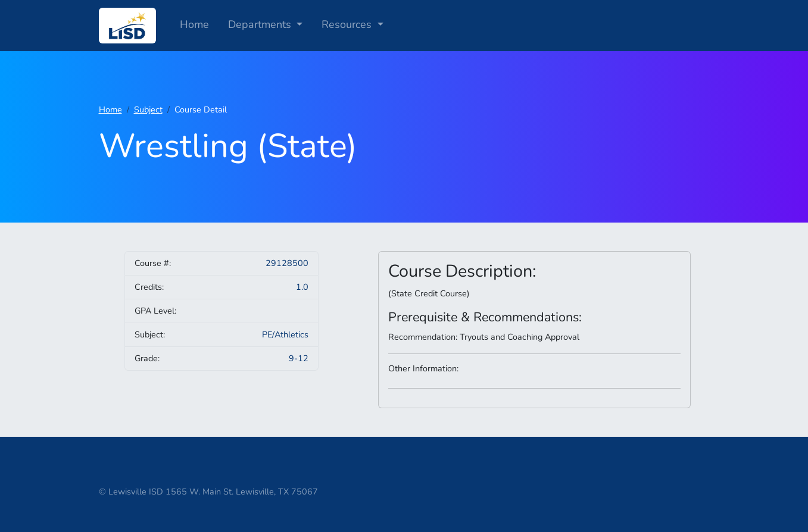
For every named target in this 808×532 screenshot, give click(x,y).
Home (194, 24)
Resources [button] (348, 24)
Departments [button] (261, 24)
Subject (148, 109)
